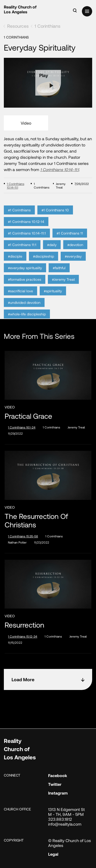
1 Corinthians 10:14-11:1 (60, 169)
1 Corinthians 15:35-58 (23, 536)
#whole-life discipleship (27, 321)
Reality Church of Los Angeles (20, 9)
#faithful (59, 275)
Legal (53, 854)
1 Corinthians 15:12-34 (23, 636)
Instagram (58, 793)
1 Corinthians (47, 26)
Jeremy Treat (76, 427)
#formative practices (25, 287)
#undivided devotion (24, 310)
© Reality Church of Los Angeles (70, 843)
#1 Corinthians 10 (55, 217)
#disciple (15, 264)
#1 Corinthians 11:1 (22, 252)
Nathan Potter (17, 542)
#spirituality (53, 298)
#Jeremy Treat (63, 287)
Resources (18, 26)
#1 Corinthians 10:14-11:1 (27, 241)
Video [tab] (26, 123)
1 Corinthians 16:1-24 (22, 427)
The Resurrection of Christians (36, 521)
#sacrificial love (20, 298)
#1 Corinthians (19, 217)
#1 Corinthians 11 (70, 241)
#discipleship (44, 264)
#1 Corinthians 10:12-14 (26, 229)
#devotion (75, 252)
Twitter (55, 784)
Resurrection (24, 625)
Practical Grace (28, 416)
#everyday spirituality (25, 275)
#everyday (73, 264)
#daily (52, 252)
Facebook (58, 775)
